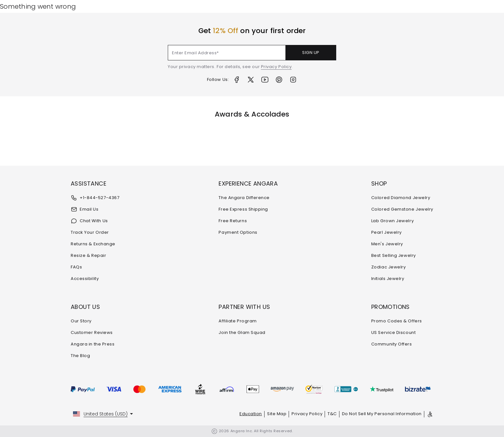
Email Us (85, 209)
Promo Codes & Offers (397, 321)
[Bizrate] (418, 389)
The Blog (80, 356)
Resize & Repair (88, 255)
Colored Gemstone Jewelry (402, 209)
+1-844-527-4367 (95, 198)
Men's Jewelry (387, 244)
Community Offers (392, 344)
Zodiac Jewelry (389, 267)
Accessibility (85, 279)
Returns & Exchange (93, 244)
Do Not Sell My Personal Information (382, 414)
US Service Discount (393, 332)
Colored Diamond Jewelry (401, 198)
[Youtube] (265, 80)
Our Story (81, 321)
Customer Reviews (92, 332)
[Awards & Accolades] (240, 141)
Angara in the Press (93, 344)
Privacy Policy (276, 67)
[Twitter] (251, 80)
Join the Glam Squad (242, 332)
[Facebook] (237, 80)
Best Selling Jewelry (394, 255)
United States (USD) (106, 414)
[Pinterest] (279, 80)
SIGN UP (311, 52)
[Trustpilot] (382, 389)
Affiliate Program (238, 321)
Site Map (277, 414)
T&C (332, 414)
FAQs (76, 267)
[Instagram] (293, 80)
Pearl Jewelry (387, 232)
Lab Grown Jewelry (392, 221)
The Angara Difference (244, 198)
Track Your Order (90, 232)
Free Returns (233, 221)
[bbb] (346, 389)
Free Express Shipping (243, 209)
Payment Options (238, 232)
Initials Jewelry (388, 279)
